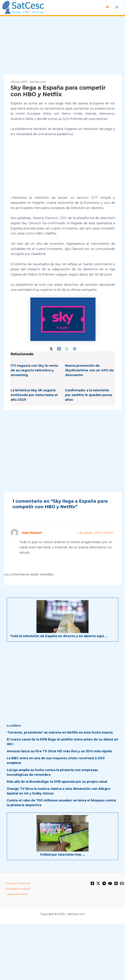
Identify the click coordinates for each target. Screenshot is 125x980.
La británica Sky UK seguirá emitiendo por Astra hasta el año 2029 (34, 395)
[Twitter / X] (51, 348)
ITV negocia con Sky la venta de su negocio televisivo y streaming (34, 370)
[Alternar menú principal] (117, 7)
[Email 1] (122, 883)
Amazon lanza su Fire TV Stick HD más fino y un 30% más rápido (59, 751)
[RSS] (116, 883)
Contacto (11, 883)
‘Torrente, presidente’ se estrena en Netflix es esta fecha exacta (60, 732)
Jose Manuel (32, 532)
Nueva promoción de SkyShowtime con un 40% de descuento (89, 370)
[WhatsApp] (67, 348)
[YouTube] (110, 883)
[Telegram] (75, 348)
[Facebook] (59, 348)
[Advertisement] (62, 45)
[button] (108, 7)
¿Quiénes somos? (18, 894)
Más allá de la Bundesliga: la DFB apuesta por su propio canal (57, 781)
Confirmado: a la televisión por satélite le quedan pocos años (89, 395)
